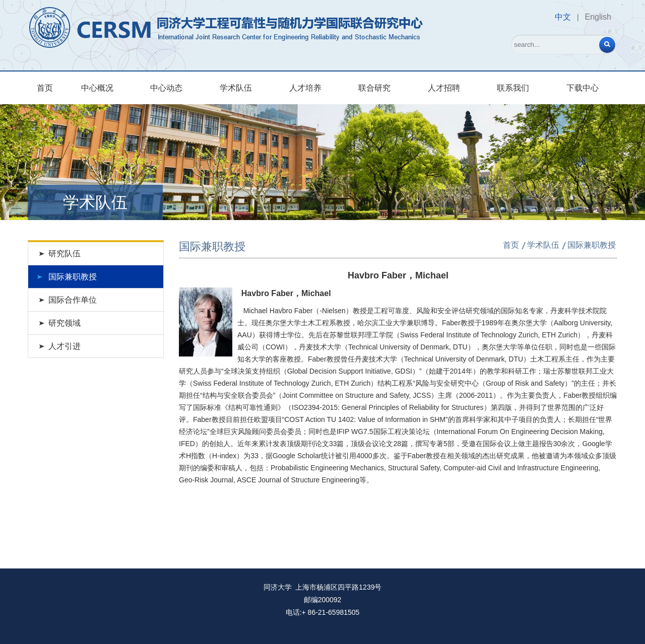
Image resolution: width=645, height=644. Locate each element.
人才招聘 (444, 88)
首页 (45, 88)
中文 (563, 17)
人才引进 (64, 346)
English (598, 17)
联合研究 (374, 88)
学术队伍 (236, 88)
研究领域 (64, 323)
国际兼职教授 (73, 277)
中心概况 (97, 88)
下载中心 (583, 88)
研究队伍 (64, 254)
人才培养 (305, 88)
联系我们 (513, 88)
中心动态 (166, 88)
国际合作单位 (73, 300)
